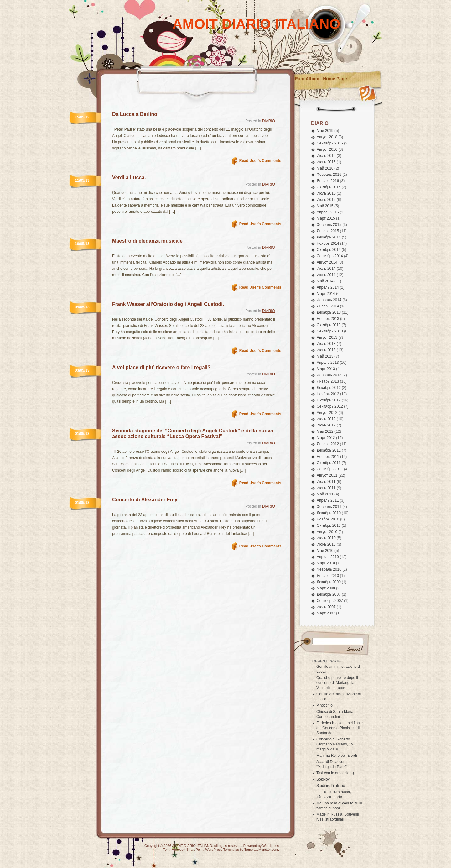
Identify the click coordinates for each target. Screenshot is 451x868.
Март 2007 (326, 613)
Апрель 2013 (328, 363)
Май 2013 (325, 356)
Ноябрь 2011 (328, 457)
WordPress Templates (222, 850)
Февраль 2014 (329, 300)
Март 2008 (326, 588)
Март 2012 (326, 438)
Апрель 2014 (328, 287)
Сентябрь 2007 (330, 601)
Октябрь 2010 (329, 526)
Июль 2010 (326, 538)
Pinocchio (324, 705)
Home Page (335, 79)
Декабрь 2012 (329, 388)
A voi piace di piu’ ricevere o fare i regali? (161, 367)
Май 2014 (325, 281)
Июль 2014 (326, 269)
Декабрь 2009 (329, 582)
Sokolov (323, 779)
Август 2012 (327, 413)
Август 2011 (327, 475)
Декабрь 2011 (329, 450)
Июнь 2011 (326, 488)
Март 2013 (326, 369)
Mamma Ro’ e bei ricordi (337, 756)
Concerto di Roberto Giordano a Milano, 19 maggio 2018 (335, 744)
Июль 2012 (326, 419)
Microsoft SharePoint (187, 850)
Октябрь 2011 (329, 463)
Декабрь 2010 (329, 513)
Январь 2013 (328, 381)
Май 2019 (325, 131)
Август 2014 (327, 262)
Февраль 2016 (329, 175)
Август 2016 (327, 149)
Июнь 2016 (326, 162)
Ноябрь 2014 (328, 243)
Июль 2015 (326, 193)
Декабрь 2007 (329, 594)
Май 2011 (325, 494)
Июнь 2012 (326, 425)
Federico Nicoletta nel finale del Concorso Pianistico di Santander (340, 728)
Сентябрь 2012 (330, 406)
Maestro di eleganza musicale (147, 241)
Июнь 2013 (326, 350)
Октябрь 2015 (329, 187)
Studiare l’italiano (331, 786)
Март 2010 (326, 563)
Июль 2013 (326, 344)
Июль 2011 (326, 482)
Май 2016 (325, 168)
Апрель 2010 (328, 557)
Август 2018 (327, 137)
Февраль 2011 (329, 507)
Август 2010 (327, 532)
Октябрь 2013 (329, 325)
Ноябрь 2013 (328, 319)
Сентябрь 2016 (330, 143)
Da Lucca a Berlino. (135, 114)
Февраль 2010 (329, 569)
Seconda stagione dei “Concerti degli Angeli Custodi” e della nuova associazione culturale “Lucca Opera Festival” (193, 434)
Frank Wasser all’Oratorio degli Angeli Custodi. (168, 304)
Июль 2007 (326, 607)
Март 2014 (326, 294)
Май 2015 (325, 206)
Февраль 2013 (329, 375)
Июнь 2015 (326, 200)
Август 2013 (327, 337)
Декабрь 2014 (329, 237)
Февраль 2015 (329, 225)
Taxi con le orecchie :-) (335, 773)
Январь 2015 (328, 231)
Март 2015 (326, 218)
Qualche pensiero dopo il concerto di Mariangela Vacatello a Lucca (337, 683)
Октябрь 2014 (329, 250)
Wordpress (271, 846)
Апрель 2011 (328, 500)
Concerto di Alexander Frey (145, 500)
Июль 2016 (326, 156)
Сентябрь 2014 (330, 256)
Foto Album (307, 79)
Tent (166, 850)
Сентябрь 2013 (330, 331)
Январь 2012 (328, 444)
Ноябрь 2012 (328, 394)
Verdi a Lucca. (129, 178)
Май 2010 (325, 551)
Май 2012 (325, 431)
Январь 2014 (328, 306)
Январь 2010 (328, 576)
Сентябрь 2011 (330, 469)
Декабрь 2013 (329, 312)
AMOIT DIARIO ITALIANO (256, 24)
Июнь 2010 (326, 544)
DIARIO (269, 121)
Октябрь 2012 (329, 400)
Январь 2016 (328, 181)
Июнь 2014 (326, 275)
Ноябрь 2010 (328, 519)
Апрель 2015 (328, 212)
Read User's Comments (260, 161)
